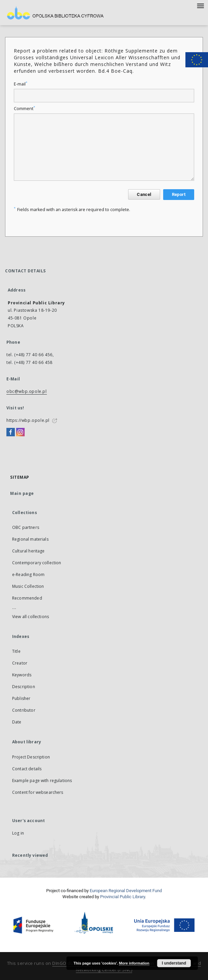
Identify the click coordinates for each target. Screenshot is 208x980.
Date (17, 722)
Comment (24, 109)
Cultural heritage (28, 551)
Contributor (24, 710)
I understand (174, 963)
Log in (18, 833)
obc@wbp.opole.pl (27, 391)
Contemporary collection (37, 563)
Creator (20, 663)
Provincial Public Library (123, 897)
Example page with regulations (42, 781)
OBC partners (26, 527)
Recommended (27, 598)
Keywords (22, 675)
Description (24, 687)
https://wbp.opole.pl (28, 420)
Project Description (31, 757)
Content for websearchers (38, 792)
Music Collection (28, 586)
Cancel (144, 194)
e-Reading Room (28, 575)
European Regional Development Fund (126, 891)
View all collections (31, 617)
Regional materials (30, 539)
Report (179, 194)
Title (16, 651)
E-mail (21, 84)
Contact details (27, 769)
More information (134, 963)
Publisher (21, 698)
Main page (22, 493)
